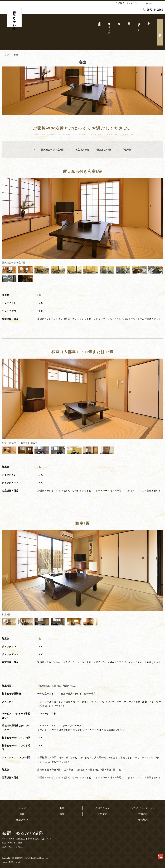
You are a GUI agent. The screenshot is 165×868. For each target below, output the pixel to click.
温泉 (22, 814)
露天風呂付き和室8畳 (49, 150)
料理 (62, 808)
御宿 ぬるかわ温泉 (23, 833)
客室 (62, 814)
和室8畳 (123, 150)
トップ (22, 808)
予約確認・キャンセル (126, 3)
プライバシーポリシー (143, 808)
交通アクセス (102, 808)
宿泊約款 (143, 814)
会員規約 (143, 820)
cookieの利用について (11, 862)
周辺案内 (103, 814)
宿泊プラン (22, 820)
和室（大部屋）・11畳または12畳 (90, 150)
